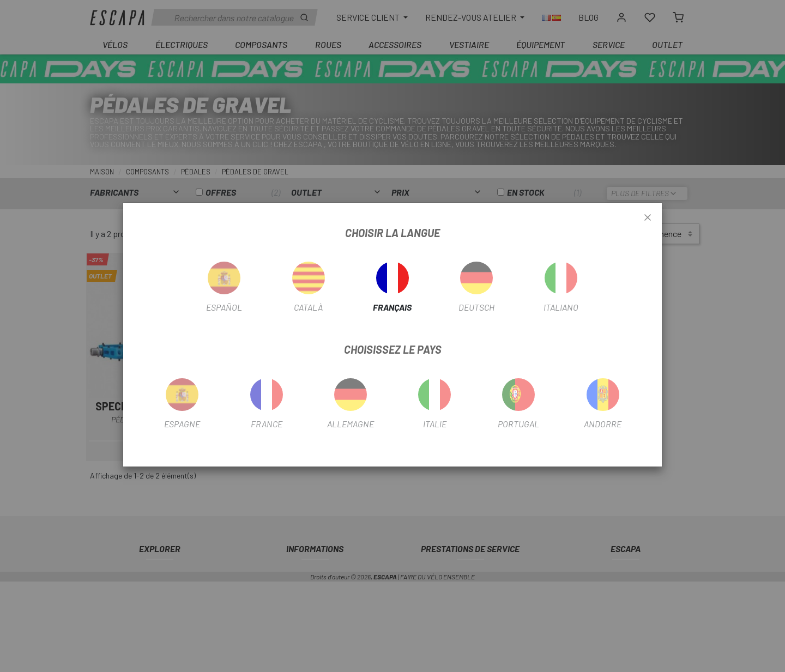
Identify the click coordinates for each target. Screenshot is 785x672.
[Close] (648, 218)
